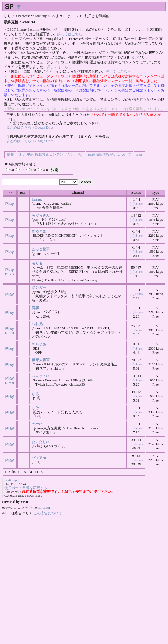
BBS (140, 155)
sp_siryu (44, 507)
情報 (10, 155)
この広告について (48, 513)
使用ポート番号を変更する (26, 488)
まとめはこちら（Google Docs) (30, 127)
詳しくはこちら (70, 34)
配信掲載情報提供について (110, 155)
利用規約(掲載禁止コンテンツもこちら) (51, 155)
